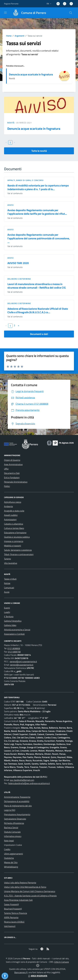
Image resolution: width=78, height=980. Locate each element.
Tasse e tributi (10, 579)
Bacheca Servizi (11, 827)
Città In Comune (61, 962)
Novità (11, 123)
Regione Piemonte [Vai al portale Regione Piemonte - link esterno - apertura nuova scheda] (11, 4)
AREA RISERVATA (37, 976)
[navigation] (5, 13)
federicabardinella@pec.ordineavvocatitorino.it (29, 783)
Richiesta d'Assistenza (14, 823)
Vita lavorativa (11, 563)
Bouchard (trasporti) (13, 909)
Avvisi (11, 205)
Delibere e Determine (19, 279)
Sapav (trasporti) (11, 904)
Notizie (7, 583)
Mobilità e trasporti (13, 546)
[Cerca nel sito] (71, 13)
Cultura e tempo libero (14, 528)
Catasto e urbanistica (14, 524)
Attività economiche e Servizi (17, 630)
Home (9, 36)
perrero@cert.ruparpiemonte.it (23, 661)
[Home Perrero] (28, 13)
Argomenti (19, 36)
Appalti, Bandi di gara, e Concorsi (26, 180)
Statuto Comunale (12, 832)
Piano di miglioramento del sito (18, 806)
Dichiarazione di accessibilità (17, 801)
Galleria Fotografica (13, 621)
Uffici (6, 469)
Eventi (7, 608)
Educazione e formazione (15, 533)
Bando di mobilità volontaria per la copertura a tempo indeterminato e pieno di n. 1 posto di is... (38, 187)
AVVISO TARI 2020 (18, 263)
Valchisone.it (10, 926)
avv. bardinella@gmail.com (22, 780)
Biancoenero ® (21, 972)
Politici (7, 486)
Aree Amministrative (13, 464)
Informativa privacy (13, 836)
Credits (7, 849)
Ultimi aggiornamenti (13, 854)
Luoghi (7, 612)
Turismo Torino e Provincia (16, 913)
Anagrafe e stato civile (14, 511)
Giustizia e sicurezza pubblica (17, 537)
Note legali (9, 841)
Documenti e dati (39, 334)
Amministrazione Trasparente (17, 797)
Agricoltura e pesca (13, 502)
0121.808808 (14, 648)
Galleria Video (10, 625)
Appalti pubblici (11, 515)
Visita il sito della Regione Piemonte (20, 883)
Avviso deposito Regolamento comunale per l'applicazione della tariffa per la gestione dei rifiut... (37, 212)
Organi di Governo (12, 460)
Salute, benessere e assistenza (18, 550)
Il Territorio (9, 616)
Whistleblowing (11, 867)
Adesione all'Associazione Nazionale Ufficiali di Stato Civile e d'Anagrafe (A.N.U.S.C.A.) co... (38, 310)
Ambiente (8, 506)
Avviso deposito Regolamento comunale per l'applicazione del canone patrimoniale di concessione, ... (39, 238)
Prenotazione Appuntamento (17, 814)
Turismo (7, 559)
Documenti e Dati (12, 473)
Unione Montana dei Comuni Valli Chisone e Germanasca (30, 891)
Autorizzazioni (10, 519)
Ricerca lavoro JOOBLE (14, 922)
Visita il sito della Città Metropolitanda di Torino (25, 887)
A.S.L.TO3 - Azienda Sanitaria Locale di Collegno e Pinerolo (30, 896)
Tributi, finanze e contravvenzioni (19, 554)
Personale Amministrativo (16, 482)
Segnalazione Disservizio (15, 819)
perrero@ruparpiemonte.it (22, 665)
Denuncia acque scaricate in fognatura (31, 74)
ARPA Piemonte (11, 917)
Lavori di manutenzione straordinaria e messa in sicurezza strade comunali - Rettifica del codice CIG (37, 286)
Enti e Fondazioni (12, 477)
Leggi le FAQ (10, 810)
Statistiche (9, 858)
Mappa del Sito (11, 862)
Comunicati (9, 588)
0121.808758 (14, 652)
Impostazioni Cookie (13, 845)
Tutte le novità (39, 151)
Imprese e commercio (14, 541)
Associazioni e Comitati (14, 634)
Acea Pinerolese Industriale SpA (18, 900)
